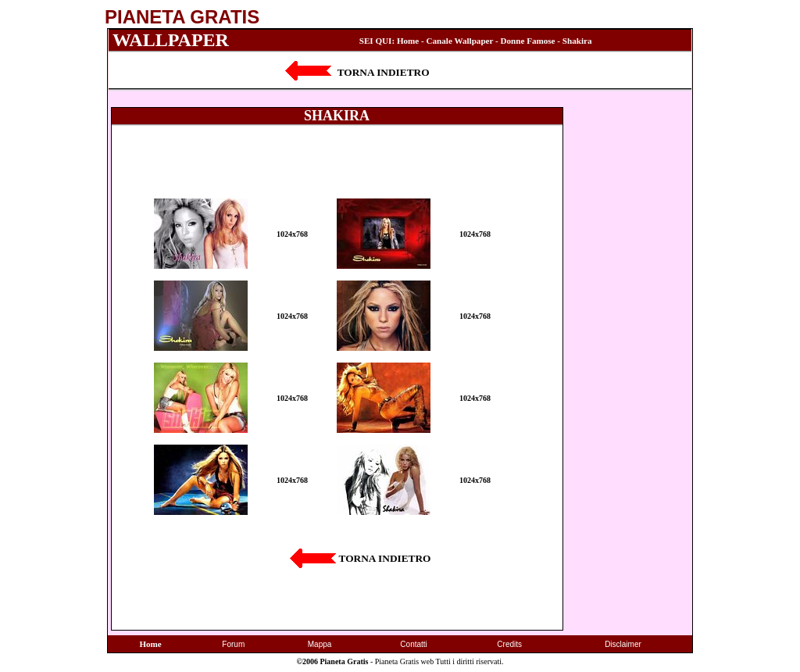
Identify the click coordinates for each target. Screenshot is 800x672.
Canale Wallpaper (460, 41)
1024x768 (292, 234)
